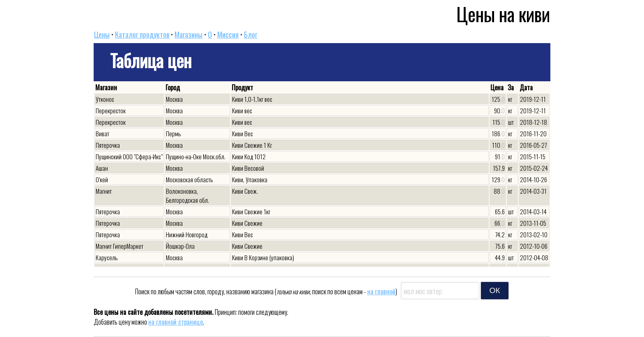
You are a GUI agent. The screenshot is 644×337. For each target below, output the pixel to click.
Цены (102, 34)
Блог (251, 34)
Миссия (228, 34)
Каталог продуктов (142, 34)
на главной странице (176, 322)
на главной (381, 291)
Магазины (189, 34)
